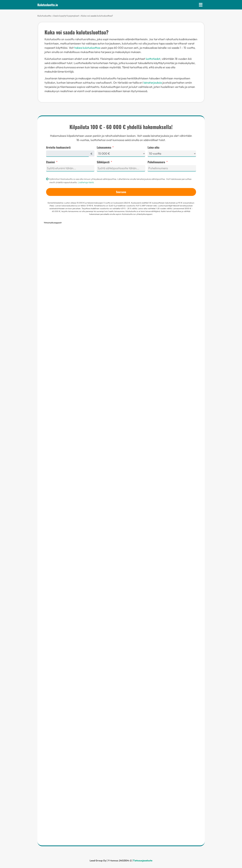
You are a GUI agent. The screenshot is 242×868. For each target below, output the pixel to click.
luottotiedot (153, 59)
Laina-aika (153, 147)
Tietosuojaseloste (143, 861)
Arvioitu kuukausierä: (59, 147)
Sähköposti (103, 162)
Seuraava (121, 192)
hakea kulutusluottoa (87, 48)
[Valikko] (201, 5)
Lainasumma (104, 147)
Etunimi (51, 162)
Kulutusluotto (44, 16)
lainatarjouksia (153, 83)
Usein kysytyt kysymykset (66, 16)
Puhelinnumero (156, 162)
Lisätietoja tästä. (86, 182)
